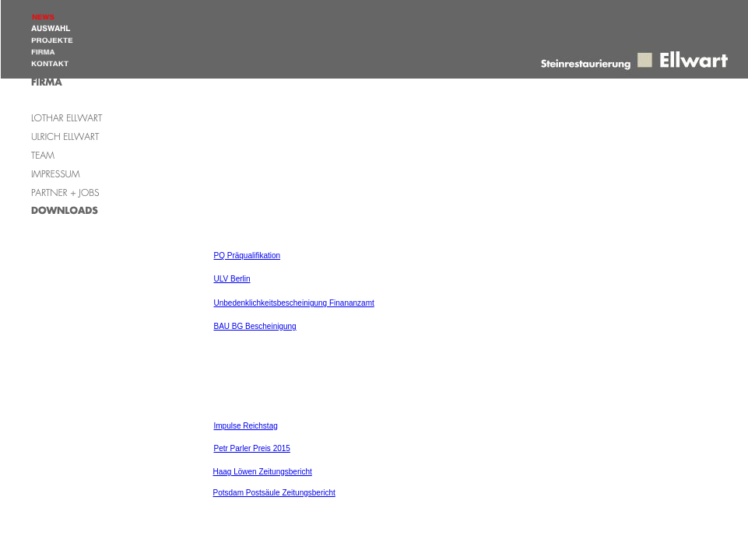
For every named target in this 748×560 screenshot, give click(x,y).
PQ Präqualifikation (248, 255)
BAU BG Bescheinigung (255, 326)
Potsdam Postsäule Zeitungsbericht (274, 493)
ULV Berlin (232, 279)
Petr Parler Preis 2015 (252, 448)
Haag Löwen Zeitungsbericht (263, 472)
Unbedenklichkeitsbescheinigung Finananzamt (294, 303)
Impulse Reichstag (246, 426)
